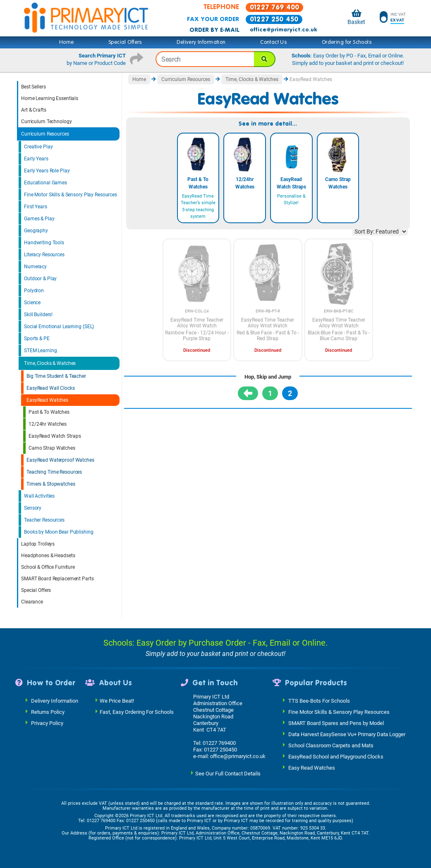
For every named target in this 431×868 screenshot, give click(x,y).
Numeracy (35, 267)
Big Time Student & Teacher (56, 376)
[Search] (265, 59)
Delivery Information (201, 42)
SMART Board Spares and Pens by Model (336, 723)
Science (32, 303)
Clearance (32, 602)
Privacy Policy (47, 723)
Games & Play (39, 219)
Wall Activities (39, 496)
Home (67, 42)
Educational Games (45, 183)
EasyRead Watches (47, 400)
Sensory (33, 508)
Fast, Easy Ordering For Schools (137, 712)
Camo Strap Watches (52, 448)
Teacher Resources (44, 520)
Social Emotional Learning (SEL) (59, 327)
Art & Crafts (34, 110)
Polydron (34, 291)
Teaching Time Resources (54, 472)
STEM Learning (40, 351)
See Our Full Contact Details (228, 773)
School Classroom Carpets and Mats (331, 745)
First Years (36, 207)
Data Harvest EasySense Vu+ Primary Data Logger (347, 734)
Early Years (36, 159)
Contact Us (274, 42)
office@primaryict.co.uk (283, 30)
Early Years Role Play (47, 171)
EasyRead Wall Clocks (51, 388)
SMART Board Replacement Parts (57, 579)
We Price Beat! (117, 700)
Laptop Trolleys (38, 544)
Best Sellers (34, 87)
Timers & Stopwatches (51, 484)
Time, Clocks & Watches (50, 363)
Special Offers (125, 42)
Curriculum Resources (45, 134)
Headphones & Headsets (48, 556)
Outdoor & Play (40, 279)
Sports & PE (37, 339)
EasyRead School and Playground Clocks (336, 756)
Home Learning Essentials (50, 98)
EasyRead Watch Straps (55, 436)
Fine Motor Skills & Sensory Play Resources (71, 195)
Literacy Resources (44, 255)
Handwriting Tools (44, 243)
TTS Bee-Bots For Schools (319, 700)
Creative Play (38, 147)
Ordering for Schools (347, 42)
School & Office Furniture (48, 567)
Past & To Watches (49, 412)
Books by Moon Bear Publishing (59, 532)
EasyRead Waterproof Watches (60, 460)
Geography (36, 231)
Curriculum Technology (46, 122)
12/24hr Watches (48, 424)
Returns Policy (48, 712)
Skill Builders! (38, 315)
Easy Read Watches (312, 767)
